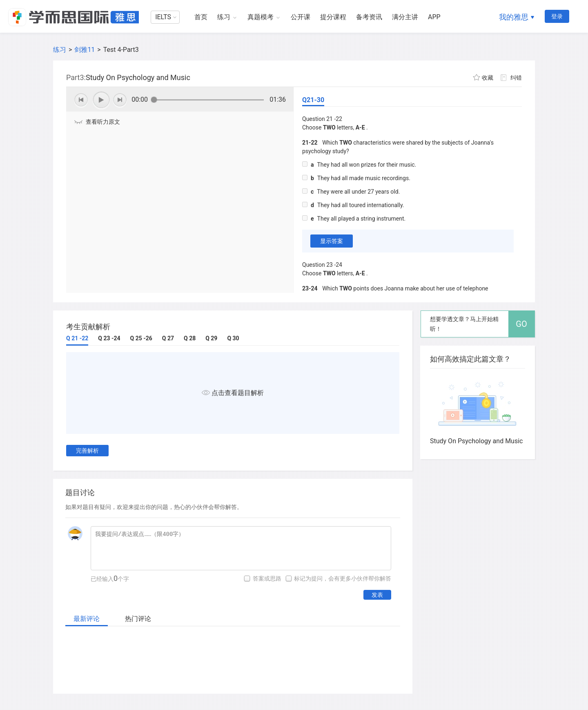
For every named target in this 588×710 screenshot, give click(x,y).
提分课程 (333, 17)
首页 (201, 17)
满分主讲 (405, 17)
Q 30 (233, 338)
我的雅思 (514, 17)
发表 (377, 595)
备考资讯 (369, 17)
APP (434, 17)
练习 (224, 17)
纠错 (516, 78)
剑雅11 (85, 50)
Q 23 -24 (109, 338)
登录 (557, 16)
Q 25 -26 (141, 338)
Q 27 (168, 338)
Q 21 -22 (77, 338)
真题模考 (261, 17)
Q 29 (211, 338)
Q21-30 (313, 100)
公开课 (301, 17)
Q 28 (190, 338)
